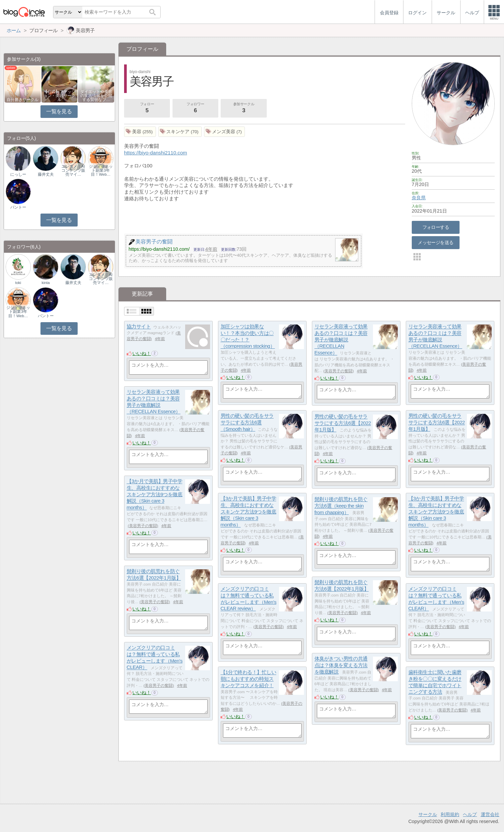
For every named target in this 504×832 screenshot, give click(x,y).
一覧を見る (59, 111)
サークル (428, 814)
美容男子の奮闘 (338, 371)
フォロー (147, 108)
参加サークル (244, 108)
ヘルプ (470, 814)
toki (18, 283)
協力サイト (139, 327)
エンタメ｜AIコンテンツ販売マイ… (73, 170)
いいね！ (142, 353)
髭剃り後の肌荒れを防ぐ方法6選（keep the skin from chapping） (341, 506)
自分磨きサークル (23, 100)
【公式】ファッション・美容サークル (59, 96)
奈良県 (419, 198)
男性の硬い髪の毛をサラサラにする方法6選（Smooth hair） (247, 422)
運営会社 (490, 814)
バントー (18, 207)
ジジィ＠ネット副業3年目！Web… (101, 170)
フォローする (436, 227)
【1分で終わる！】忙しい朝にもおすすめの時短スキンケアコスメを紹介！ (249, 679)
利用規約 (450, 814)
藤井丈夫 (46, 174)
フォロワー (195, 108)
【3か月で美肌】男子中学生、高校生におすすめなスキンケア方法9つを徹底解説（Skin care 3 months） (155, 495)
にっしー (18, 174)
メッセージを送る (435, 242)
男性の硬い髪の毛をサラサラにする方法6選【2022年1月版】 (437, 422)
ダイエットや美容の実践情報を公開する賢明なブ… (96, 96)
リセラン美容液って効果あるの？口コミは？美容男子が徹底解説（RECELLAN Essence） (341, 340)
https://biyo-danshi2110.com (156, 153)
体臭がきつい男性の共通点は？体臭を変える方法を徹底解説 (341, 665)
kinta (46, 283)
